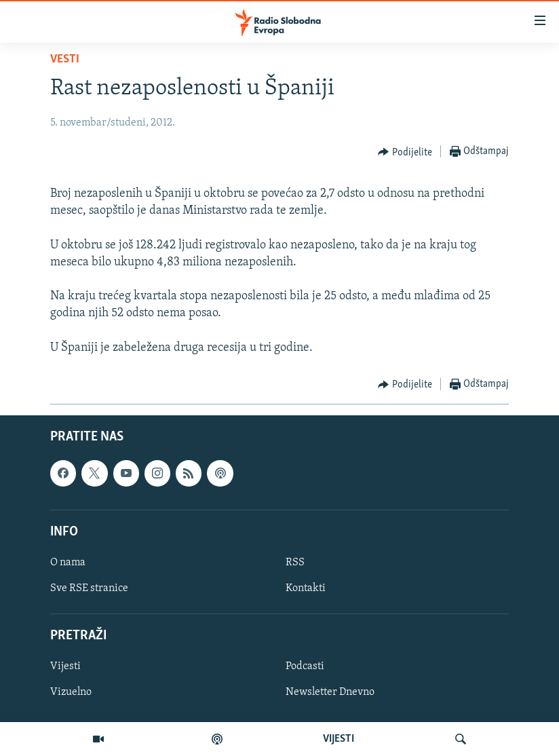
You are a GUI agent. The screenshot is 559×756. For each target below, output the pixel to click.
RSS (295, 563)
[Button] (405, 152)
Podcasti (305, 666)
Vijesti (65, 666)
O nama (68, 563)
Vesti (65, 59)
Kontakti (306, 588)
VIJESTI (339, 739)
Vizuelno (71, 692)
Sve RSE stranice (89, 588)
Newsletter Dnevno (330, 692)
